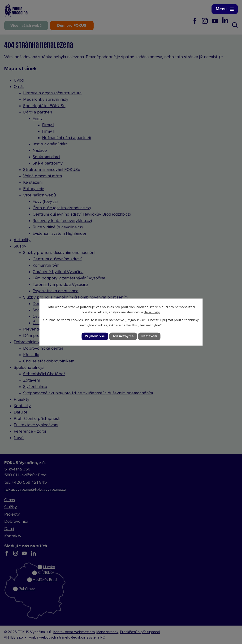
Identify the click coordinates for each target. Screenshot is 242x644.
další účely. (152, 312)
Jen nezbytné (123, 336)
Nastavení (149, 336)
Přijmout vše (95, 336)
